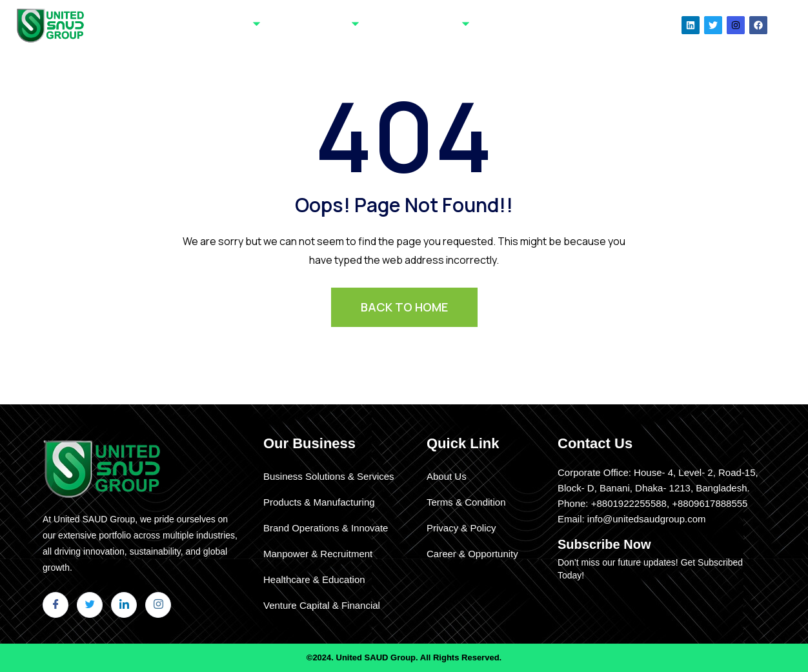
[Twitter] (90, 605)
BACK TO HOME (404, 307)
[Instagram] (158, 605)
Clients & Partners (421, 25)
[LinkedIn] (124, 605)
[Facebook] (56, 605)
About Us (233, 25)
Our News (567, 25)
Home (182, 25)
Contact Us (509, 25)
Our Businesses (317, 25)
